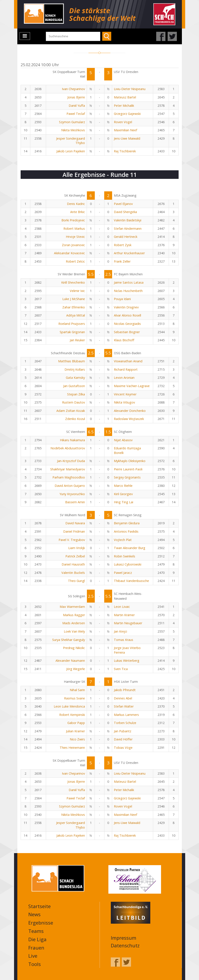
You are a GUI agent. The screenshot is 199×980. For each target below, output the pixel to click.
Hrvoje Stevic (75, 237)
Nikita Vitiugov (124, 402)
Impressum (124, 938)
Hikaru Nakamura (72, 440)
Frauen (36, 948)
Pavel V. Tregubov (72, 540)
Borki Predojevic (73, 220)
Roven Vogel (123, 122)
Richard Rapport (126, 369)
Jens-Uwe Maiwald (127, 138)
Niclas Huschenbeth (128, 291)
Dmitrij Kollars (75, 369)
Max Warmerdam (72, 607)
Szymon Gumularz (72, 122)
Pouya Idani (122, 299)
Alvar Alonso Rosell (127, 315)
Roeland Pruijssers (72, 324)
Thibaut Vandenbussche (131, 581)
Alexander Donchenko (130, 411)
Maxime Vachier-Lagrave (132, 386)
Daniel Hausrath (73, 564)
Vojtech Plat (123, 540)
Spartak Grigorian (72, 332)
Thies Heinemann (72, 748)
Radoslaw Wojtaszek (129, 419)
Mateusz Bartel (125, 97)
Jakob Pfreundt (125, 690)
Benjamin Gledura (127, 523)
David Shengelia (125, 212)
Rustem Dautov (74, 402)
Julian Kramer (75, 731)
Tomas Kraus (124, 640)
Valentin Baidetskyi (128, 220)
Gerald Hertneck (126, 237)
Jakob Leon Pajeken (71, 151)
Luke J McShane (74, 299)
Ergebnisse (41, 923)
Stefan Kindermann (128, 229)
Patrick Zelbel (75, 556)
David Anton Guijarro (70, 486)
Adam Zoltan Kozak (71, 411)
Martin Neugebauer (128, 623)
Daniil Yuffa (77, 106)
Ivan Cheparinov (73, 89)
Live (33, 956)
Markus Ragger (74, 615)
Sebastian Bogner (127, 332)
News (34, 914)
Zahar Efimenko (74, 307)
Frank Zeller (122, 261)
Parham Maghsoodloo (69, 477)
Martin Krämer (124, 615)
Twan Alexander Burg (130, 548)
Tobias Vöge (123, 748)
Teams (36, 931)
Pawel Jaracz (123, 573)
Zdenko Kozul (75, 419)
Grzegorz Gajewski (127, 114)
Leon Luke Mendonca (69, 706)
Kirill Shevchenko (73, 282)
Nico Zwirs (77, 739)
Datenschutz (125, 945)
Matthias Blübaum (72, 361)
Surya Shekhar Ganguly (69, 640)
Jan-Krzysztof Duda (71, 461)
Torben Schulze (125, 723)
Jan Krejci (120, 631)
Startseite (39, 906)
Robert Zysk (123, 245)
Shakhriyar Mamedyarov (68, 469)
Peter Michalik (124, 106)
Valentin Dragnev (126, 307)
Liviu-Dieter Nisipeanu (130, 89)
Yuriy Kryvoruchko (72, 494)
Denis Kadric (76, 204)
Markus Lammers (126, 715)
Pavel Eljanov (123, 204)
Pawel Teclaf (76, 114)
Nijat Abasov (123, 440)
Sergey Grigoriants (127, 477)
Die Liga (37, 939)
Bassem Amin (75, 502)
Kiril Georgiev (123, 494)
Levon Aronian (124, 378)
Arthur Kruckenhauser (129, 253)
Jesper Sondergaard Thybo (71, 141)
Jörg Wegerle (76, 669)
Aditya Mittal (76, 315)
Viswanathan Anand (128, 361)
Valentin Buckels (73, 573)
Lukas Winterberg (127, 661)
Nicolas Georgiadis (127, 324)
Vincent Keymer (125, 394)
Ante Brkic (78, 212)
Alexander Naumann (70, 661)
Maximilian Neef (125, 130)
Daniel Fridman (74, 531)
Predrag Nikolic (74, 648)
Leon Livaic (122, 607)
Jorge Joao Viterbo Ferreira (127, 650)
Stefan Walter (124, 706)
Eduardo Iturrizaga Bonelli (127, 450)
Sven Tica (121, 669)
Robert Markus (74, 229)
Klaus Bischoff (124, 340)
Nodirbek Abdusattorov (68, 448)
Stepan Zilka (76, 394)
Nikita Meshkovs (73, 130)
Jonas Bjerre (76, 97)
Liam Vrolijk (77, 548)
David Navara (75, 523)
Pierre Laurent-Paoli (128, 469)
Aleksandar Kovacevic (69, 253)
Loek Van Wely (74, 631)
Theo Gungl (76, 581)
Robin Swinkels (125, 556)
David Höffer (123, 739)
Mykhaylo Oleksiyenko (130, 461)
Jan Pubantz (123, 731)
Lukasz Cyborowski (128, 564)
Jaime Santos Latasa (129, 282)
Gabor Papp (76, 723)
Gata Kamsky (75, 378)
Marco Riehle (123, 486)
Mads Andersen (74, 623)
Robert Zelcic (75, 261)
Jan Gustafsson (74, 386)
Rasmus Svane (74, 698)
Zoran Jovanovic (73, 245)
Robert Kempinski (72, 715)
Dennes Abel (123, 698)
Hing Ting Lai (124, 502)
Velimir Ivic (77, 291)
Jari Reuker (77, 340)
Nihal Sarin (77, 690)
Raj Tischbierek (125, 151)
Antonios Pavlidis (126, 531)
